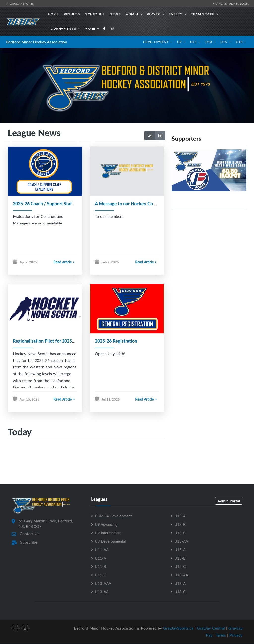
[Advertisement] (209, 244)
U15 (224, 42)
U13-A (180, 516)
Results (72, 14)
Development (156, 42)
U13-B (180, 525)
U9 (180, 42)
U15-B (180, 558)
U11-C (101, 575)
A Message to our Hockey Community (133, 204)
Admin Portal (229, 501)
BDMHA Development (113, 516)
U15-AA (181, 541)
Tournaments (62, 28)
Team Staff (202, 14)
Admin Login (239, 3)
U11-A (101, 558)
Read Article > (64, 262)
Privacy (236, 635)
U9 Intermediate (108, 533)
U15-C (180, 567)
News (115, 14)
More (90, 28)
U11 (194, 42)
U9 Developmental (110, 541)
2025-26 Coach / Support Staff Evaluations (55, 204)
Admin (132, 14)
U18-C (180, 592)
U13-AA (102, 592)
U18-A (180, 584)
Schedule (95, 14)
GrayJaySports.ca (178, 628)
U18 (240, 42)
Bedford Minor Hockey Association (37, 42)
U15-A (180, 550)
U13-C (180, 533)
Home (53, 14)
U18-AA (181, 575)
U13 (209, 42)
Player (153, 14)
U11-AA (102, 550)
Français (221, 3)
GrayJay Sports (19, 3)
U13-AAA (103, 584)
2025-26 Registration (116, 341)
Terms (221, 635)
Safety (175, 14)
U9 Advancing (106, 525)
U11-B (101, 567)
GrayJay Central (211, 628)
